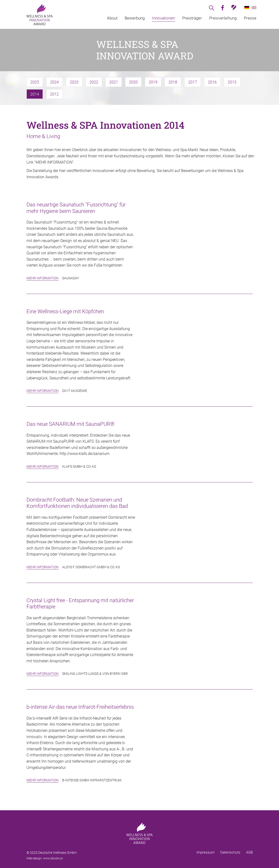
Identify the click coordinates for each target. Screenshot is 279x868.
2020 (133, 82)
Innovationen (163, 18)
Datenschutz (230, 852)
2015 (232, 82)
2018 (173, 82)
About (112, 18)
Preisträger (192, 18)
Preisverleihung (223, 18)
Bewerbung (135, 18)
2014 (35, 94)
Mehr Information (42, 278)
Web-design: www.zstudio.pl (45, 858)
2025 (35, 82)
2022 (94, 82)
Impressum (205, 852)
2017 (193, 82)
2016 (212, 82)
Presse (250, 18)
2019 (153, 82)
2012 (54, 94)
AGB (249, 852)
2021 (114, 82)
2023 (74, 82)
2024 (54, 82)
